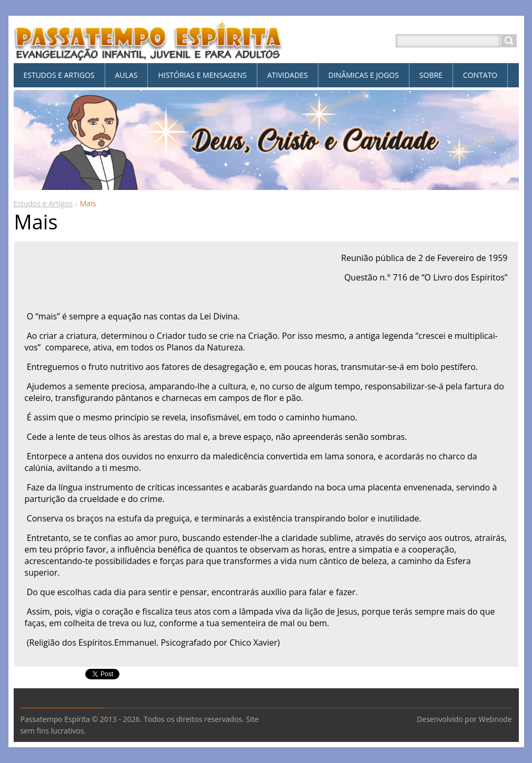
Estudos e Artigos (43, 203)
